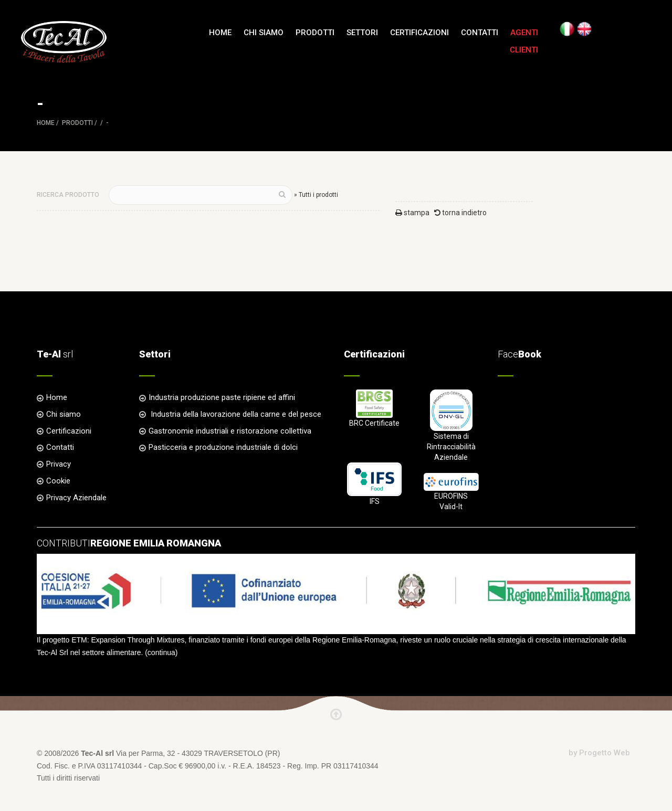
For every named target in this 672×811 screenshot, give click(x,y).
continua (161, 652)
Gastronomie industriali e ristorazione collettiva (230, 431)
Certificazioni (419, 33)
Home (220, 33)
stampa (412, 213)
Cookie (58, 481)
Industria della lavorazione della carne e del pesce (235, 414)
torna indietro (460, 213)
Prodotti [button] (315, 33)
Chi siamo (264, 33)
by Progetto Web (599, 753)
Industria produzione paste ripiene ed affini (222, 397)
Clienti (524, 50)
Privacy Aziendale (76, 498)
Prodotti (77, 123)
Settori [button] (362, 33)
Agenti (524, 33)
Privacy (59, 464)
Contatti (480, 33)
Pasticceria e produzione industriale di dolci (223, 447)
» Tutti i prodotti (316, 195)
